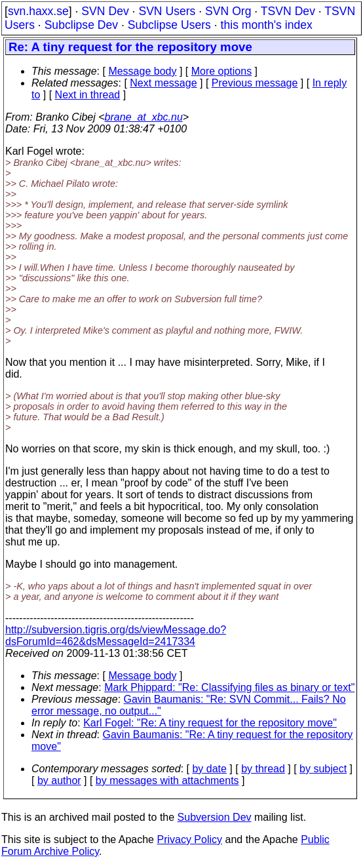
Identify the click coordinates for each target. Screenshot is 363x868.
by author (59, 780)
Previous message (255, 83)
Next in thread (88, 95)
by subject (323, 769)
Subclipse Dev (81, 25)
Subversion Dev (215, 817)
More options (222, 71)
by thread (263, 769)
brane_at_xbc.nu (144, 117)
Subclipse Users (169, 25)
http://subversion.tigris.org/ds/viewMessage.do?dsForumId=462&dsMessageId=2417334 (116, 636)
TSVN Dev (288, 11)
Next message (163, 83)
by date (209, 769)
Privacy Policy (189, 839)
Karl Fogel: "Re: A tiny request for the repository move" (210, 723)
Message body (142, 71)
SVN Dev (105, 11)
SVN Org (228, 11)
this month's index (267, 25)
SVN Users (167, 11)
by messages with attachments (167, 780)
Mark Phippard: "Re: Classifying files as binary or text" (229, 687)
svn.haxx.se (38, 11)
